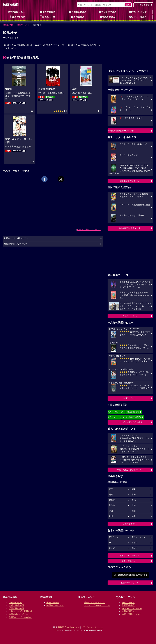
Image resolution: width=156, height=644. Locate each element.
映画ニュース (48, 17)
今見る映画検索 (143, 5)
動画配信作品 (108, 17)
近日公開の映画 (108, 12)
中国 (111, 511)
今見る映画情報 (129, 611)
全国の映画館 (53, 603)
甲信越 (112, 505)
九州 (111, 516)
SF (110, 543)
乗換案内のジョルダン (69, 627)
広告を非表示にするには (89, 230)
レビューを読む (138, 17)
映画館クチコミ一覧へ (129, 556)
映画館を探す (17, 17)
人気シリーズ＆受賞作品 (21, 611)
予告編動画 (78, 17)
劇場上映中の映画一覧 (129, 181)
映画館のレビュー (55, 605)
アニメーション (139, 537)
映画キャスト (23, 25)
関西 (111, 495)
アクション (114, 537)
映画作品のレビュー (18, 614)
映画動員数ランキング (95, 603)
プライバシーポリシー (92, 627)
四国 (134, 511)
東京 (111, 489)
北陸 (134, 505)
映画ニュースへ (130, 316)
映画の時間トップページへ (16, 244)
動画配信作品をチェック (130, 228)
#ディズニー (114, 417)
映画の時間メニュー (17, 12)
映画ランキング (138, 12)
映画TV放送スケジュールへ (129, 470)
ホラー (135, 548)
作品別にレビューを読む (21, 617)
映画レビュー (129, 398)
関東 (134, 489)
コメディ (113, 548)
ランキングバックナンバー (97, 605)
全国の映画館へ (130, 524)
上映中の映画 (48, 12)
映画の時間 (8, 25)
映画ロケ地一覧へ (129, 561)
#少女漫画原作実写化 (132, 417)
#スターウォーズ (116, 412)
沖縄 (134, 516)
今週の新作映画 (78, 12)
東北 (134, 500)
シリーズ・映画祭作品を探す (130, 422)
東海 (134, 495)
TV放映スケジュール (132, 608)
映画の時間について (130, 583)
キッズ (135, 543)
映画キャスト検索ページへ (16, 238)
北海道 (112, 500)
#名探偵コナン (133, 412)
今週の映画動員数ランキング (121, 131)
